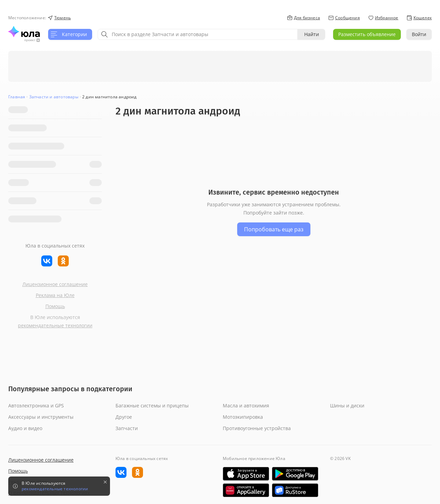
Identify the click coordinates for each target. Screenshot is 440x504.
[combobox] (198, 34)
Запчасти (127, 428)
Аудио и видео (25, 428)
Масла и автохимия (246, 406)
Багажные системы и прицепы (152, 406)
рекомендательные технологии (55, 325)
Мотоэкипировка (243, 417)
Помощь (55, 306)
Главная (17, 97)
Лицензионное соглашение (55, 284)
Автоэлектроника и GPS (36, 406)
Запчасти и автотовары (54, 97)
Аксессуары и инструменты (41, 417)
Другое (124, 417)
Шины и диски (347, 406)
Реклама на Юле (55, 295)
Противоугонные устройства (257, 428)
